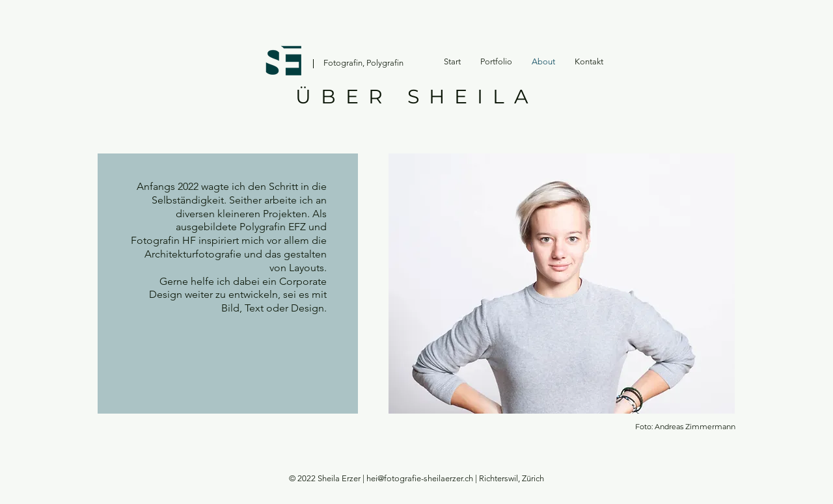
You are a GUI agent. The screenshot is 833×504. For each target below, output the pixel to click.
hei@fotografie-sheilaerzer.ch (420, 478)
